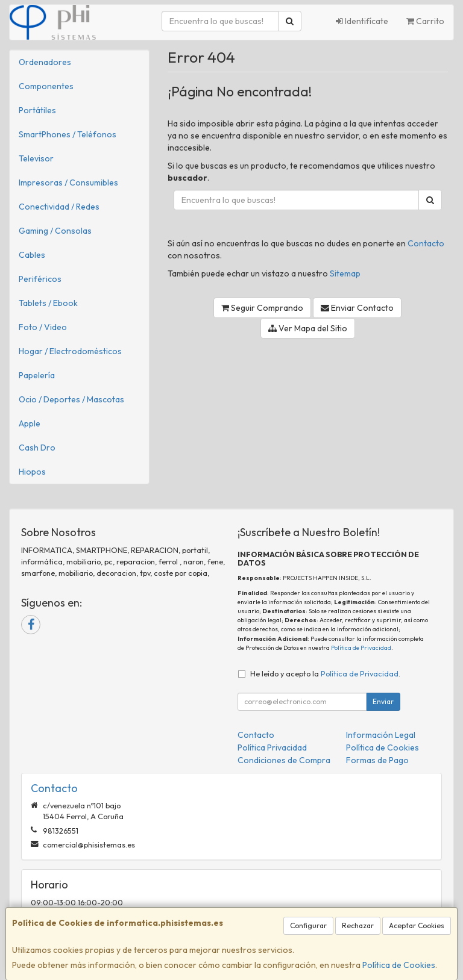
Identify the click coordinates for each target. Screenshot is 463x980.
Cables (32, 255)
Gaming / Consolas (55, 231)
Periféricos (40, 279)
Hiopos (32, 472)
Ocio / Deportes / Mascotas (71, 399)
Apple (30, 423)
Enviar (383, 701)
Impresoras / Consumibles (68, 183)
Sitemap (345, 273)
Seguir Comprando (262, 308)
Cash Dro (37, 448)
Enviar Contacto (357, 308)
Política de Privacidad (361, 648)
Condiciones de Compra (284, 760)
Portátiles (37, 110)
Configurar (308, 925)
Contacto (426, 243)
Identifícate (362, 21)
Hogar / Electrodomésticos (70, 351)
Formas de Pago (377, 760)
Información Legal (381, 735)
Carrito (425, 21)
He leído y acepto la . (325, 673)
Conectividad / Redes (59, 207)
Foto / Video (43, 327)
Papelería (37, 375)
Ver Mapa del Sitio (308, 328)
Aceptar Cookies (417, 925)
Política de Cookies (399, 965)
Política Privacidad (272, 747)
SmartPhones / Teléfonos (68, 134)
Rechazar (358, 925)
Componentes (46, 86)
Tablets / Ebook (48, 303)
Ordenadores (45, 62)
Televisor (36, 158)
